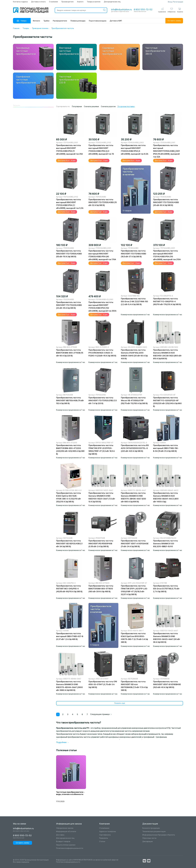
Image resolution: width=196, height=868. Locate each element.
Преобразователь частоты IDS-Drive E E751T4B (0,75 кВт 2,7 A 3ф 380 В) (166, 589)
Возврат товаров (63, 841)
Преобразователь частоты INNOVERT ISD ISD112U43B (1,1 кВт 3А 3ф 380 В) (69, 544)
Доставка (60, 835)
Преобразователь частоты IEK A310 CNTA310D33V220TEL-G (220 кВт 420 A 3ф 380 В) (135, 448)
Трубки (46, 21)
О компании (53, 2)
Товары (22, 21)
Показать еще (119, 703)
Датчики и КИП (116, 21)
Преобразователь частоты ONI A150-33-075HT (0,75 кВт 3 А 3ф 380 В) (103, 684)
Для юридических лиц (112, 2)
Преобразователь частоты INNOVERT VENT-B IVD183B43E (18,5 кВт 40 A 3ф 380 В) (167, 684)
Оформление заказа (65, 828)
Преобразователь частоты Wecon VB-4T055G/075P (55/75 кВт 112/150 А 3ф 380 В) (134, 400)
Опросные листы (149, 838)
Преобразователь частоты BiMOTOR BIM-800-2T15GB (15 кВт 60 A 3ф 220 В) (70, 353)
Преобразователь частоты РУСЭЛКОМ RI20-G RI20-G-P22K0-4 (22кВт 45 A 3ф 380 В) (102, 353)
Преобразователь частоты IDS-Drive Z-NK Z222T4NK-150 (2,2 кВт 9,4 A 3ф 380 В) (134, 301)
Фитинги (36, 21)
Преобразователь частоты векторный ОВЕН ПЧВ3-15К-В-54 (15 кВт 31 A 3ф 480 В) (166, 448)
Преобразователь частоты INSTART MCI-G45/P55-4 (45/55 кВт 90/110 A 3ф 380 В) (69, 589)
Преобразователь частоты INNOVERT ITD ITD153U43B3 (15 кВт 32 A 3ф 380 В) (103, 202)
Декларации (148, 841)
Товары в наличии (94, 2)
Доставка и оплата (38, 2)
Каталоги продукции (151, 828)
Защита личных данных (66, 845)
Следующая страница (101, 714)
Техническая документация (154, 831)
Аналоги (80, 2)
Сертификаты (105, 835)
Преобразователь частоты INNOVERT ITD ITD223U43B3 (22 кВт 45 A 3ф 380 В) (69, 305)
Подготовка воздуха (98, 21)
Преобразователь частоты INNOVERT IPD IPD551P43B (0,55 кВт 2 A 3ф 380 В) (101, 544)
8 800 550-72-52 (143, 9)
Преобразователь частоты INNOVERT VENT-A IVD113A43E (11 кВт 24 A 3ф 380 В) (135, 544)
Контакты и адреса (20, 2)
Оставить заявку (174, 21)
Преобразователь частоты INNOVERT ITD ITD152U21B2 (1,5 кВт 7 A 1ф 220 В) (103, 400)
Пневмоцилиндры (78, 21)
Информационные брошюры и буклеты (159, 835)
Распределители (60, 21)
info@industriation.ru (121, 9)
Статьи (102, 841)
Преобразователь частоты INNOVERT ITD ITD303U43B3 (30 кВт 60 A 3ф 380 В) (166, 202)
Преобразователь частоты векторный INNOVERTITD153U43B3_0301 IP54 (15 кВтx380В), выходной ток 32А (166, 151)
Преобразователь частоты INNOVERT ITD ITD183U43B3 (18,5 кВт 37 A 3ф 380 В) (133, 254)
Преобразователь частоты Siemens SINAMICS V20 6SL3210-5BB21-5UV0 (165, 544)
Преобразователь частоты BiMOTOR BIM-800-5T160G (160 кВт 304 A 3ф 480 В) (101, 589)
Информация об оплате (66, 831)
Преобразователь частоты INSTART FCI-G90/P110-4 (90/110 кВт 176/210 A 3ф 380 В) (167, 301)
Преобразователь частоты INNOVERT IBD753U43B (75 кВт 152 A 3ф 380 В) (70, 400)
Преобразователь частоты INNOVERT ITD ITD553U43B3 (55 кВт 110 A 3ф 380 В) (69, 254)
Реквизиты (104, 838)
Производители (67, 2)
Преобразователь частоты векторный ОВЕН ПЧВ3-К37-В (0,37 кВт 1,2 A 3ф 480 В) (70, 636)
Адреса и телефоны (108, 831)
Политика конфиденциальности (70, 848)
